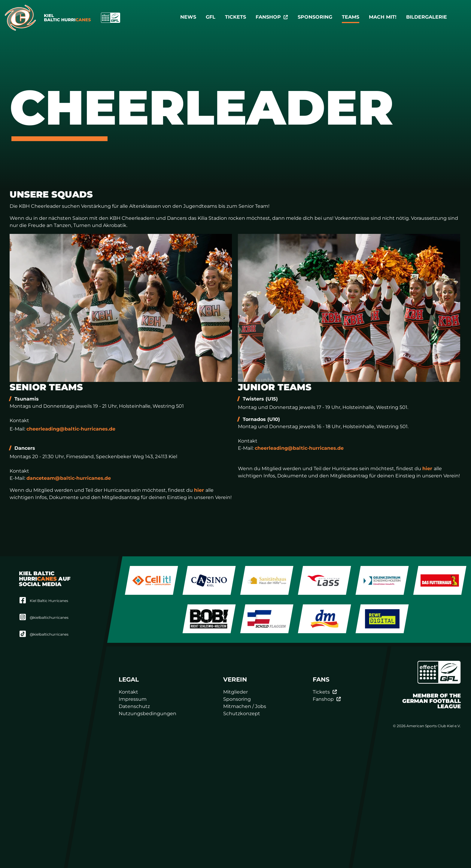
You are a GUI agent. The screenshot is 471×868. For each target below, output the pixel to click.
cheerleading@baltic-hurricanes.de (71, 429)
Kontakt (128, 692)
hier (200, 490)
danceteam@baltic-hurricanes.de (69, 478)
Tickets (235, 17)
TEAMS (351, 17)
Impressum (133, 699)
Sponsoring (315, 17)
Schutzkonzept (242, 714)
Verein (235, 679)
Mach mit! (383, 17)
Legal (129, 679)
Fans (321, 679)
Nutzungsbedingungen (147, 714)
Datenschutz (134, 706)
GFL (211, 17)
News (188, 17)
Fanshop (272, 17)
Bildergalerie (427, 17)
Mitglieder (235, 692)
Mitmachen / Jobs (245, 706)
